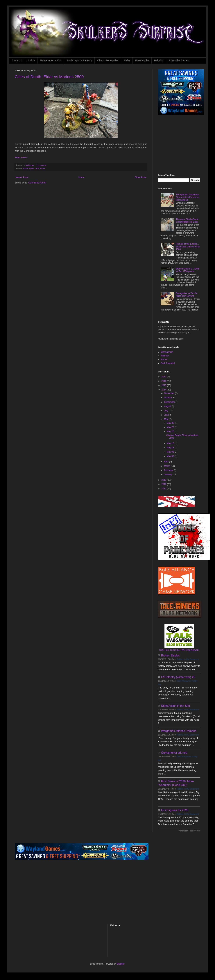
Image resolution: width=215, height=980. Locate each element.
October (168, 398)
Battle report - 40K (51, 60)
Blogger (121, 964)
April (167, 462)
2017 (164, 377)
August (168, 406)
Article (31, 60)
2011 (164, 489)
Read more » (21, 158)
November (170, 393)
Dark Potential (168, 363)
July (166, 411)
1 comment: (42, 165)
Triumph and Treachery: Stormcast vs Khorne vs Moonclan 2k (188, 197)
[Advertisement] (181, 145)
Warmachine (167, 352)
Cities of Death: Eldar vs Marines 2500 (49, 77)
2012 (164, 484)
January (168, 474)
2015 (164, 385)
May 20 (171, 431)
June (167, 415)
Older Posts (140, 177)
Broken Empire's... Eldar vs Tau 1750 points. (188, 270)
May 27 (171, 427)
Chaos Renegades (108, 60)
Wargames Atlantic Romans (179, 731)
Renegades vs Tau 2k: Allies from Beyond (187, 295)
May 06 (171, 452)
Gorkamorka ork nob (174, 753)
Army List (17, 60)
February (169, 470)
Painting (159, 60)
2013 (164, 480)
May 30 (171, 423)
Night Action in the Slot (176, 706)
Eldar (127, 60)
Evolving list (142, 60)
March (167, 466)
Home (81, 177)
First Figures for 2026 (175, 810)
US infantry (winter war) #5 (178, 677)
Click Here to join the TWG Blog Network (179, 650)
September (170, 402)
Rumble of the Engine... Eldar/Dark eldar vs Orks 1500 (188, 247)
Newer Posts (22, 177)
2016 (164, 381)
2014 (164, 390)
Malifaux (165, 356)
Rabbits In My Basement (188, 659)
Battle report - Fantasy (79, 60)
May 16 (171, 443)
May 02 (171, 456)
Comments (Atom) (37, 183)
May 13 (171, 448)
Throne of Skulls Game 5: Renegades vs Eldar (187, 221)
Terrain (164, 360)
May (166, 419)
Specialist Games (179, 60)
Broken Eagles (170, 655)
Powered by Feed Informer (189, 831)
